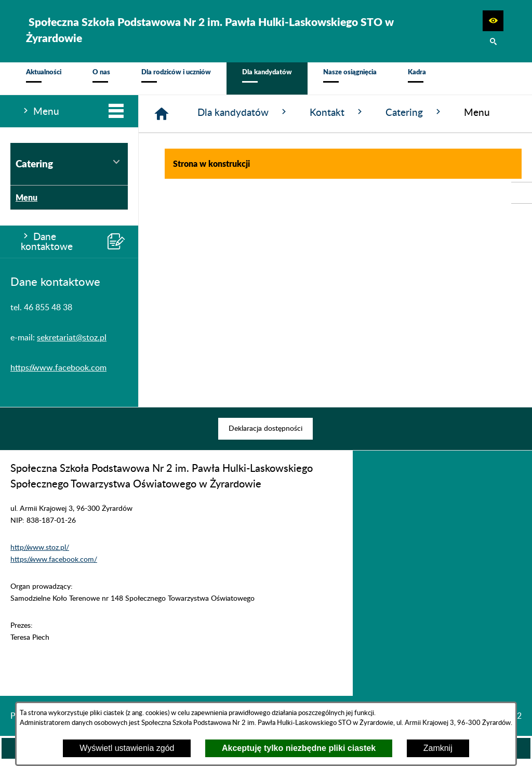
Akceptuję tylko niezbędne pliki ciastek (299, 748)
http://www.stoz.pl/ (40, 553)
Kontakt (337, 118)
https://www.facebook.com (58, 374)
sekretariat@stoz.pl (72, 344)
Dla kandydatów (243, 118)
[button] (493, 21)
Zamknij (438, 748)
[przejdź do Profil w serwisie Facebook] (522, 193)
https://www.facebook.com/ (54, 565)
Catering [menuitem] (69, 169)
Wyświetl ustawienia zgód (127, 748)
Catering (414, 118)
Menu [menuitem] (24, 203)
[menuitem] (44, 81)
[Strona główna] (162, 120)
